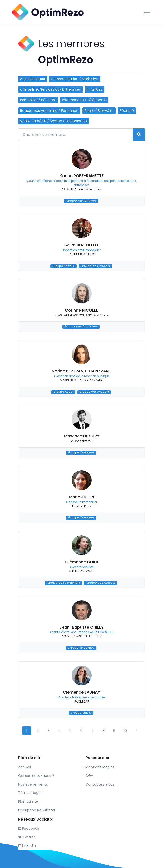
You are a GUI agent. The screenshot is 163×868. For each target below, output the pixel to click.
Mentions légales (100, 767)
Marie (81, 497)
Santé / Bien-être (99, 111)
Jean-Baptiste (81, 627)
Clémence (81, 562)
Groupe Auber (63, 392)
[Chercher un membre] (76, 135)
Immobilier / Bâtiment (38, 100)
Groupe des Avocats (95, 266)
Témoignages (30, 793)
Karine (82, 176)
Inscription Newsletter (37, 810)
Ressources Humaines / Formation (49, 111)
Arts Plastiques (32, 79)
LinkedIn (27, 846)
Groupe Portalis (63, 266)
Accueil (25, 767)
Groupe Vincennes (81, 648)
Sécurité (127, 111)
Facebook (29, 829)
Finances (95, 90)
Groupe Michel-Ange (81, 201)
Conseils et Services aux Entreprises (51, 90)
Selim (82, 245)
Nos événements (33, 784)
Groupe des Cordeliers (81, 327)
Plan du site (28, 801)
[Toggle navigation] (147, 12)
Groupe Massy (81, 713)
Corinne (81, 310)
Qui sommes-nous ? (36, 776)
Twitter (27, 837)
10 (125, 731)
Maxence (82, 436)
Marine (81, 371)
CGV (89, 776)
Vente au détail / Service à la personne (54, 121)
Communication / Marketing (75, 79)
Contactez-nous (100, 784)
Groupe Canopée (81, 453)
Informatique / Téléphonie (84, 100)
